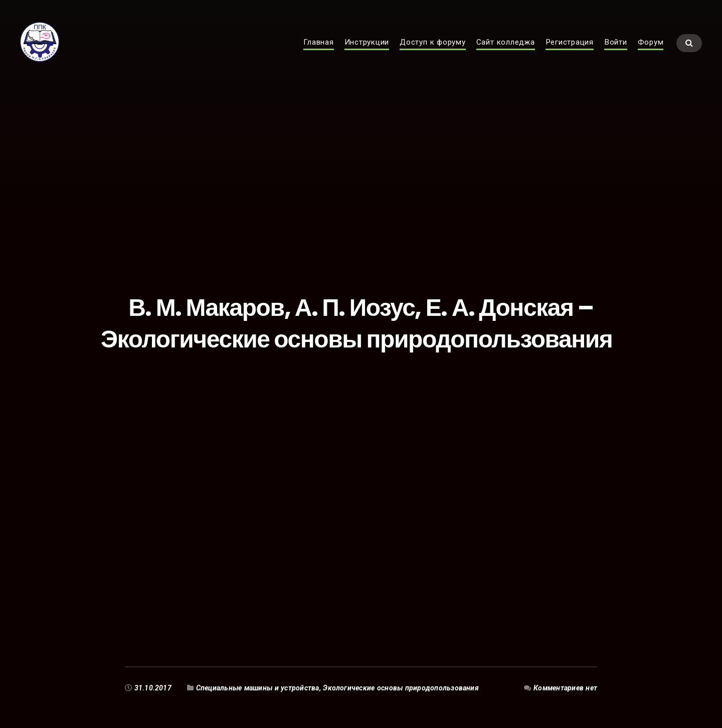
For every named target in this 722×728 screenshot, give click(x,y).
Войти (616, 53)
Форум (651, 53)
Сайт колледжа (506, 53)
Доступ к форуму (433, 53)
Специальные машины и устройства (258, 688)
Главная (318, 53)
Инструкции (367, 53)
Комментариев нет (565, 688)
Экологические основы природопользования (402, 688)
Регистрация (570, 53)
